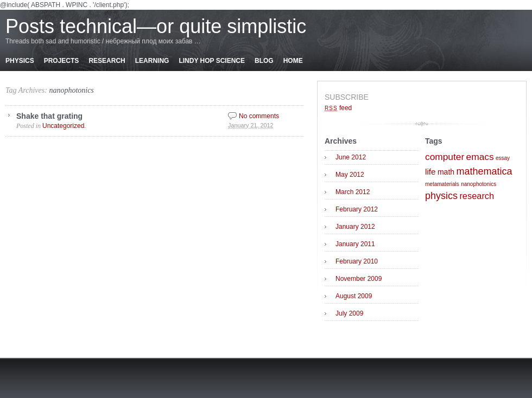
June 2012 (351, 157)
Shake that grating (49, 116)
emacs (480, 157)
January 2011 (355, 244)
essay (503, 158)
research (477, 196)
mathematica (484, 171)
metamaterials (442, 184)
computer (445, 157)
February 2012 (357, 209)
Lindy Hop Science (212, 61)
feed (338, 108)
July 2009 (349, 313)
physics (441, 196)
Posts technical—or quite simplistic (156, 26)
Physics (20, 61)
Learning (152, 61)
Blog (264, 61)
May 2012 (350, 175)
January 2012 (355, 227)
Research (107, 61)
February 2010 (357, 261)
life (430, 172)
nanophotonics (71, 90)
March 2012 (353, 192)
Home (293, 61)
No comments (259, 116)
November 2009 (359, 279)
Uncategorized (63, 126)
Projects (62, 61)
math (446, 172)
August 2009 (354, 296)
